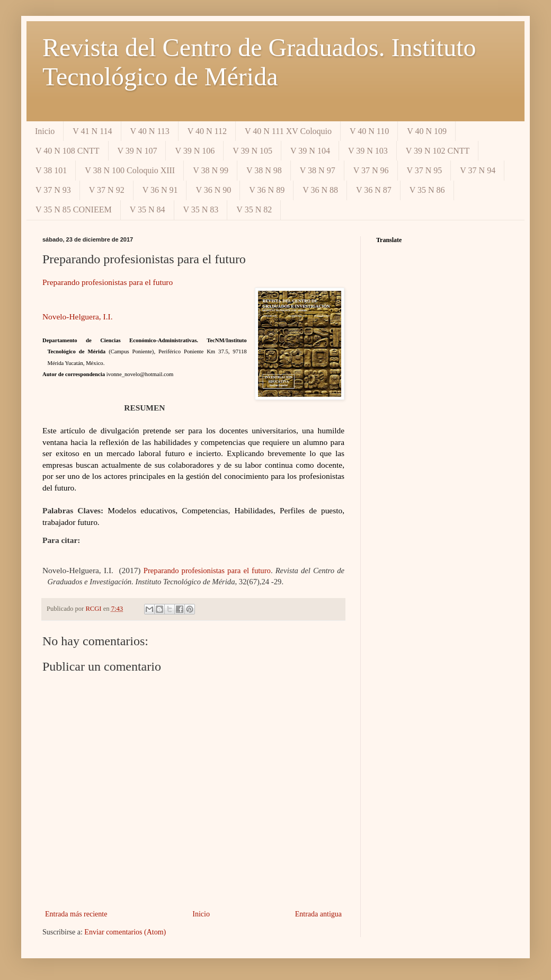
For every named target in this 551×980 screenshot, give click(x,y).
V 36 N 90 (213, 190)
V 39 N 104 (310, 151)
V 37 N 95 (425, 170)
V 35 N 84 (148, 210)
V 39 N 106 (195, 151)
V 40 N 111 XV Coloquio (288, 131)
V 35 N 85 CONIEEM (74, 210)
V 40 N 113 (150, 131)
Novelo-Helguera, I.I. (77, 317)
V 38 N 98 (264, 170)
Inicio (45, 131)
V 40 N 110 (369, 131)
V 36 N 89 (267, 190)
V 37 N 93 (53, 190)
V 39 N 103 (368, 151)
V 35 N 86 (427, 190)
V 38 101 (51, 170)
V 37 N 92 (107, 190)
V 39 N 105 (252, 151)
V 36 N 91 (160, 190)
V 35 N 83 (201, 210)
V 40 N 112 (207, 131)
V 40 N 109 (427, 131)
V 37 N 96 (371, 170)
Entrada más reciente (76, 914)
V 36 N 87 (374, 190)
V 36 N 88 (320, 190)
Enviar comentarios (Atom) (125, 932)
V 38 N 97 (318, 170)
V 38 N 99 (211, 170)
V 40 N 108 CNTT (68, 151)
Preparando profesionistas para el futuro (108, 282)
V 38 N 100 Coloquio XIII (130, 170)
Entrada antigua (318, 914)
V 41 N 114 (92, 131)
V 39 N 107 (137, 151)
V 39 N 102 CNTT (438, 151)
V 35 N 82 (254, 210)
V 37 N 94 (478, 170)
